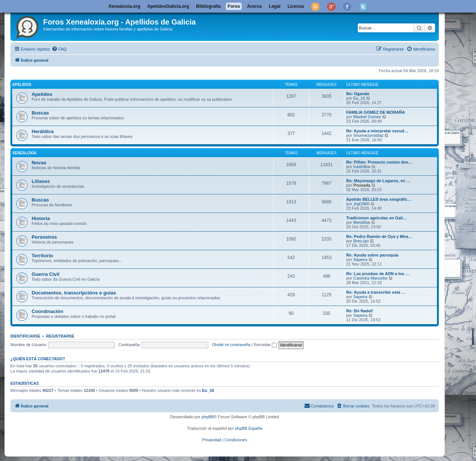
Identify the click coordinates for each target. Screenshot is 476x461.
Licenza (296, 6)
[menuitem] (59, 49)
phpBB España (249, 428)
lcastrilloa (362, 167)
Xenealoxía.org (124, 6)
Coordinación (47, 311)
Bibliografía (208, 6)
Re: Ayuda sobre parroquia (372, 255)
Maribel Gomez (367, 117)
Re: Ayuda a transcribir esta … (376, 292)
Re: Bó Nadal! (360, 311)
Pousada (362, 185)
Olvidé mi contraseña (231, 345)
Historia (41, 218)
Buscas (40, 113)
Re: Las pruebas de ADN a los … (378, 274)
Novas (39, 163)
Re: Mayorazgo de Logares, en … (378, 181)
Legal (275, 6)
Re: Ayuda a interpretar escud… (377, 131)
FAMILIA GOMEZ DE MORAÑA (376, 112)
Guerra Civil (46, 274)
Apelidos (22, 85)
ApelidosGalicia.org (168, 6)
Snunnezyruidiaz (368, 135)
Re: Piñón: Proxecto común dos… (379, 162)
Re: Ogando (358, 94)
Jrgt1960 (361, 204)
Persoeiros (44, 237)
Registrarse (60, 336)
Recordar (265, 345)
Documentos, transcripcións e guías (74, 293)
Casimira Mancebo (370, 278)
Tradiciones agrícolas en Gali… (377, 218)
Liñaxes (41, 181)
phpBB (208, 417)
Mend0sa (362, 222)
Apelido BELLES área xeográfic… (379, 199)
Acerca (254, 6)
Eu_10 (359, 98)
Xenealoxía (24, 153)
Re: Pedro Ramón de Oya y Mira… (379, 236)
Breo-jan (361, 241)
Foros (234, 6)
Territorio (42, 256)
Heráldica (43, 131)
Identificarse (25, 336)
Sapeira (360, 259)
